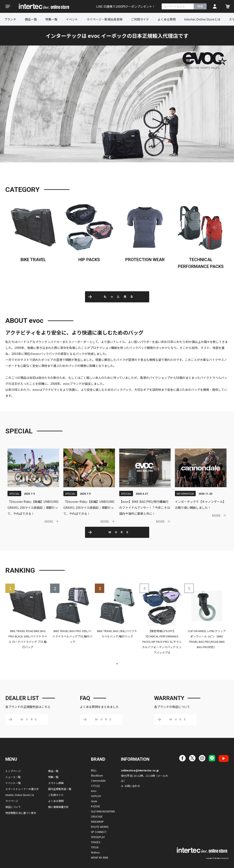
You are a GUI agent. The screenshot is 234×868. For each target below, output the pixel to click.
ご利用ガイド (140, 19)
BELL (94, 770)
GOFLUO (96, 796)
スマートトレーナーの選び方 (22, 789)
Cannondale (98, 780)
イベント (72, 19)
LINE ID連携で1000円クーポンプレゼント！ (126, 6)
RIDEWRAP (97, 822)
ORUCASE (97, 816)
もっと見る (120, 297)
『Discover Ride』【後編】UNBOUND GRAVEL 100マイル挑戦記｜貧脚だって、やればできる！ (33, 508)
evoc (94, 791)
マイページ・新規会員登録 (104, 19)
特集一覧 (51, 19)
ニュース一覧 (13, 777)
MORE (49, 522)
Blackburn (97, 775)
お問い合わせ (132, 786)
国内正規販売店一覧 (60, 789)
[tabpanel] (28, 619)
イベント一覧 (13, 783)
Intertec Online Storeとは (202, 19)
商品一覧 (31, 19)
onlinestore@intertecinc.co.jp (140, 771)
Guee (94, 801)
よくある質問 (167, 19)
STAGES (96, 842)
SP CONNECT (99, 832)
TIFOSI (95, 847)
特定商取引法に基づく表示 (21, 813)
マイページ (12, 801)
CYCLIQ (95, 786)
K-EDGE (95, 806)
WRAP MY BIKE (100, 857)
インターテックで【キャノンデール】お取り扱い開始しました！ (200, 505)
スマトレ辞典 (56, 783)
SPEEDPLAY (98, 837)
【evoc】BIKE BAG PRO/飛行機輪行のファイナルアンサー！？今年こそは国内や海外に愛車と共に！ (145, 508)
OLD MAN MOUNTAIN (103, 811)
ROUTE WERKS (100, 827)
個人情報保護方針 (58, 807)
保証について (13, 807)
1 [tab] (117, 664)
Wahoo (95, 852)
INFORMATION (185, 494)
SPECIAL (14, 494)
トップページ (13, 771)
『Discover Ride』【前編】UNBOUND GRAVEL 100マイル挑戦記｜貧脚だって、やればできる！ (89, 508)
